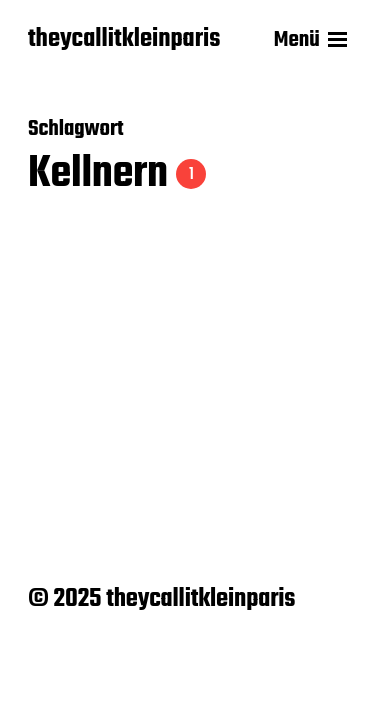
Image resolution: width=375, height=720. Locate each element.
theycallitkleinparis (124, 40)
